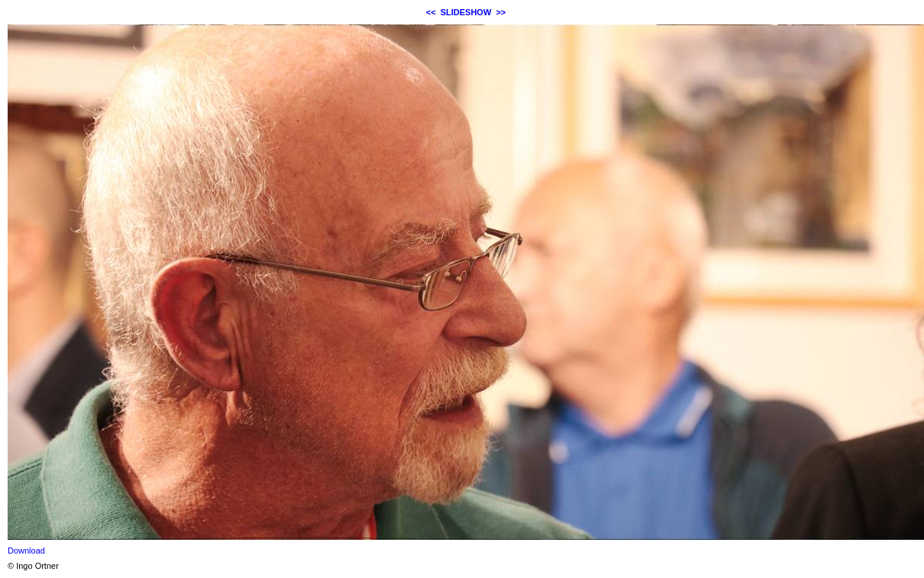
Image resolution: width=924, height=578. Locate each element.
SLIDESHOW (466, 12)
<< (431, 12)
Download (26, 551)
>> (501, 12)
